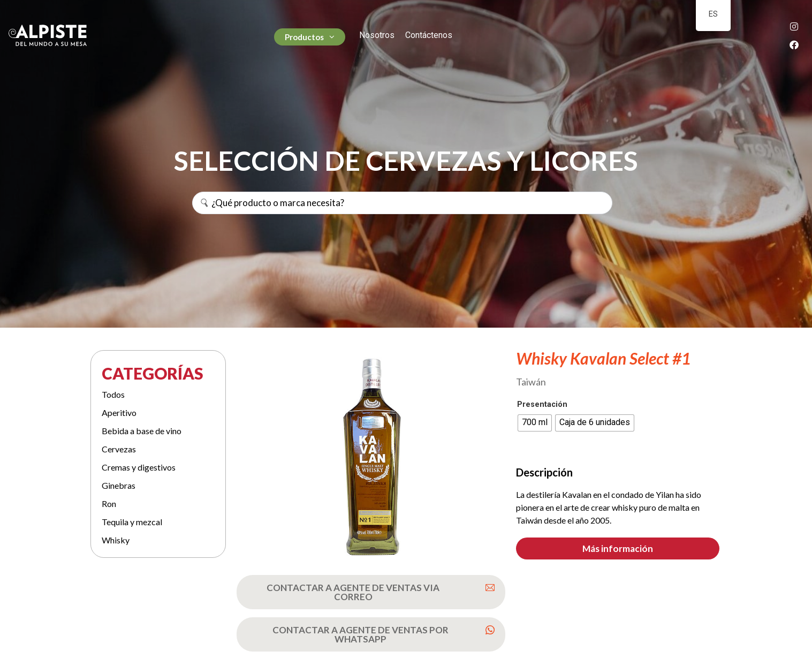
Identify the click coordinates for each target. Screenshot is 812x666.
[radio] (535, 423)
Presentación (542, 405)
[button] (618, 548)
